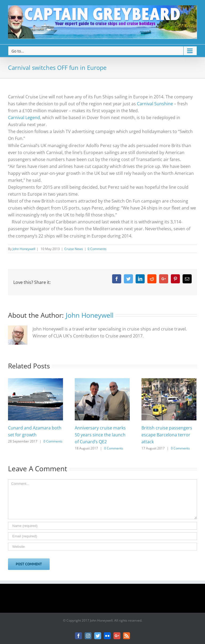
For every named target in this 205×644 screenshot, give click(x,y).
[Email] (102, 536)
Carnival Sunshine (155, 104)
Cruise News (74, 249)
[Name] (102, 526)
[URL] (102, 547)
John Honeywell (24, 249)
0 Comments (97, 249)
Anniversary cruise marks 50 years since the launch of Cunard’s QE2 (100, 435)
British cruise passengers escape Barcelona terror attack (167, 435)
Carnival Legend (24, 118)
